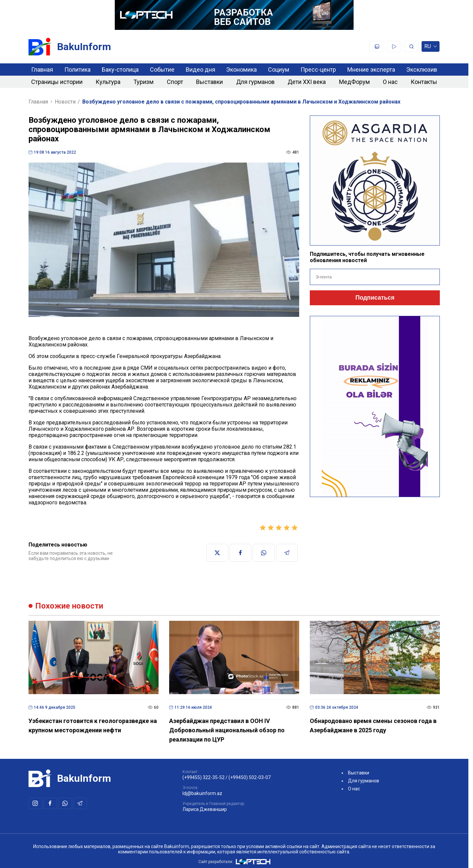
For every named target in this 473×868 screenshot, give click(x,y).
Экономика (241, 70)
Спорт (175, 82)
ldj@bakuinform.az (202, 793)
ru (431, 48)
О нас (390, 82)
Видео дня (201, 70)
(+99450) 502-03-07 (250, 777)
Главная (42, 70)
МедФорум (354, 82)
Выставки (209, 82)
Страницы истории (57, 82)
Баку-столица (120, 70)
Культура (108, 82)
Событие (162, 70)
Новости (65, 102)
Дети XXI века (307, 82)
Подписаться (375, 298)
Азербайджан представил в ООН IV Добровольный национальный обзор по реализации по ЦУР (227, 730)
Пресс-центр (318, 70)
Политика (77, 70)
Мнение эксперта (371, 70)
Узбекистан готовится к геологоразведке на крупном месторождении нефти (93, 725)
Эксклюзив (422, 70)
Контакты (424, 82)
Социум (279, 70)
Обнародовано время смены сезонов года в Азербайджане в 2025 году (373, 725)
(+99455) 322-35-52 (203, 777)
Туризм (143, 82)
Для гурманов (255, 82)
